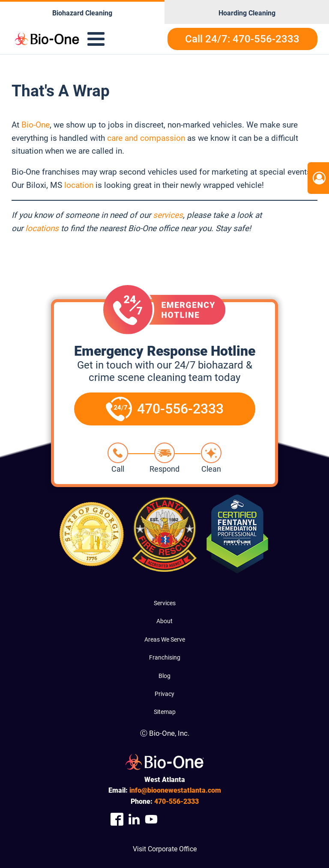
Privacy (164, 694)
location (79, 185)
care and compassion (146, 138)
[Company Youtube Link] (151, 819)
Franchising (165, 657)
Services (165, 603)
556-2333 (176, 801)
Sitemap (165, 712)
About (164, 621)
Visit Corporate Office (165, 849)
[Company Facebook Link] (117, 819)
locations (42, 228)
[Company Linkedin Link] (134, 819)
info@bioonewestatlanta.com (175, 790)
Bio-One (36, 125)
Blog (164, 676)
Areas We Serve (165, 639)
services (168, 215)
